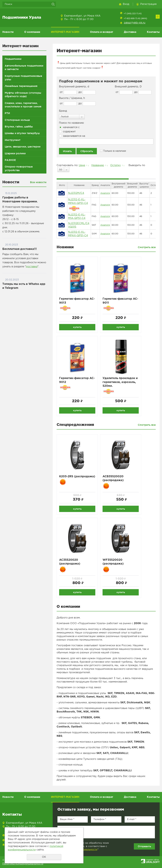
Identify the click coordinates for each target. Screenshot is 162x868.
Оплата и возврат (102, 32)
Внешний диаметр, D (128, 87)
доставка (32, 267)
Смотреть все (147, 247)
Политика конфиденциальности (23, 864)
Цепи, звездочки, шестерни (23, 147)
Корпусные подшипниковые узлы (23, 78)
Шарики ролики (15, 153)
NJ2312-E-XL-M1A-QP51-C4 (77, 216)
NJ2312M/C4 (76, 193)
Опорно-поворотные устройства (19, 168)
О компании (32, 32)
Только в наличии (113, 151)
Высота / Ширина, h (72, 98)
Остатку (115, 165)
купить (77, 327)
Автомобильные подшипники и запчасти (24, 67)
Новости (8, 32)
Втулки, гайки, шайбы (19, 127)
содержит (67, 132)
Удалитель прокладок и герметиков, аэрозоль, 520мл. (120, 382)
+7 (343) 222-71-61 (133, 13)
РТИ (7, 113)
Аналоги (105, 193)
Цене (82, 165)
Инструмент (13, 140)
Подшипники (13, 59)
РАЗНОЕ (10, 160)
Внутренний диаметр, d (74, 87)
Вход (126, 4)
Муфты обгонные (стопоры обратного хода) (23, 94)
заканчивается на (72, 136)
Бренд (63, 111)
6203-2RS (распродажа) (77, 477)
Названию (98, 165)
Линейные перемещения (21, 86)
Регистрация (148, 4)
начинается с (69, 127)
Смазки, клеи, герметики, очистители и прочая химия (23, 105)
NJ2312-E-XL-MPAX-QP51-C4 (78, 201)
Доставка (130, 32)
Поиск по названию (71, 123)
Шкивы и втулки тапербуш (22, 133)
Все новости (38, 182)
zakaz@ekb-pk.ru (135, 23)
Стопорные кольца (17, 120)
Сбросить (87, 151)
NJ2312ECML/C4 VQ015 (79, 225)
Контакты (153, 32)
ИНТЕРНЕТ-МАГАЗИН (65, 32)
